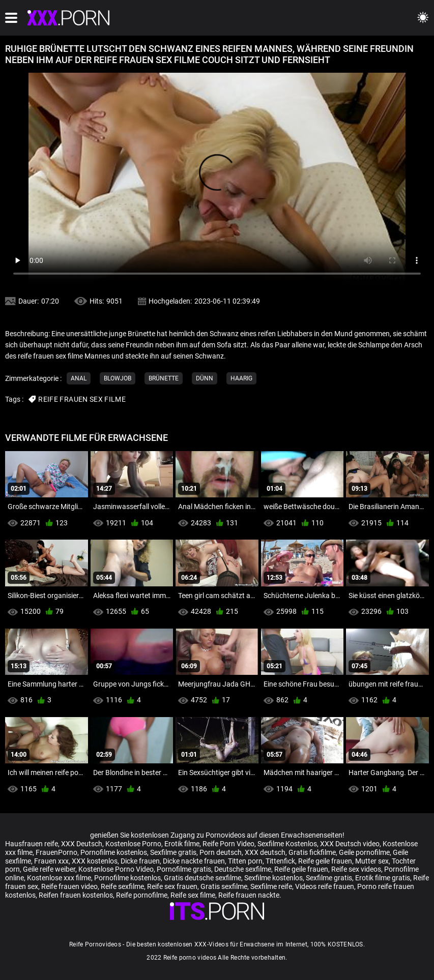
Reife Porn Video (228, 844)
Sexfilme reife (271, 886)
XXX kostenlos (95, 861)
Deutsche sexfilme (243, 869)
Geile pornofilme (364, 852)
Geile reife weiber (49, 869)
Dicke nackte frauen (194, 861)
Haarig (241, 378)
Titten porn (245, 861)
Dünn (205, 378)
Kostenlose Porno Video (116, 869)
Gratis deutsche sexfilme (202, 878)
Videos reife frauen (325, 886)
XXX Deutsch (82, 844)
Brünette (164, 378)
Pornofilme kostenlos (114, 852)
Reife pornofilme (142, 895)
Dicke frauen (140, 861)
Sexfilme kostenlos (273, 878)
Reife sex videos (356, 869)
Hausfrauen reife (32, 844)
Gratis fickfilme (312, 852)
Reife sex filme (193, 895)
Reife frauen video (69, 886)
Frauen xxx (51, 861)
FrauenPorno (56, 852)
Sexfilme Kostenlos (287, 844)
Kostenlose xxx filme (59, 878)
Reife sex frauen (172, 886)
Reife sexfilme (122, 886)
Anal (79, 378)
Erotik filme (182, 844)
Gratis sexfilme (224, 886)
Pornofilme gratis (184, 869)
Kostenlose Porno (133, 844)
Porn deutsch (221, 852)
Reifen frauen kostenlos (76, 895)
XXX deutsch (265, 852)
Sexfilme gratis (173, 852)
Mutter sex (372, 861)
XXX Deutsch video (350, 844)
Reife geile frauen (325, 861)
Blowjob (118, 378)
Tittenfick (280, 861)
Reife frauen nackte (249, 895)
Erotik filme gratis (383, 878)
